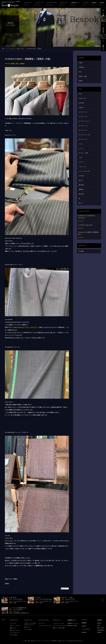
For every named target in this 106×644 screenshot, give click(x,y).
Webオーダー (83, 100)
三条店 (81, 63)
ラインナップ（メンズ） (59, 623)
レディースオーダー (85, 178)
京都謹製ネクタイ (72, 620)
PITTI (81, 95)
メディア (82, 168)
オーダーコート (83, 115)
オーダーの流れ (14, 635)
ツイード (82, 154)
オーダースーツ (83, 129)
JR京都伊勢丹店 (101, 630)
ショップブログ (10, 49)
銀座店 (81, 82)
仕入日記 (82, 183)
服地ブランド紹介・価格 (59, 628)
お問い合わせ (104, 29)
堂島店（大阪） (20, 49)
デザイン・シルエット (15, 625)
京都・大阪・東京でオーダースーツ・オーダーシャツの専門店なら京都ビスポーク (45, 641)
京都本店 (82, 68)
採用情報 (99, 632)
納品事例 (84, 623)
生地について (27, 627)
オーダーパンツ (83, 134)
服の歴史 (82, 192)
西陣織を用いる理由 (72, 625)
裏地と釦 (82, 202)
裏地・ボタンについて (15, 630)
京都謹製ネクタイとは (73, 623)
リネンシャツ (83, 173)
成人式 (81, 188)
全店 (80, 72)
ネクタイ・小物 (83, 158)
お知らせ (82, 110)
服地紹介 (22, 64)
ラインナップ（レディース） (60, 625)
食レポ (81, 212)
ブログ (81, 163)
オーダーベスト (83, 144)
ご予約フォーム (104, 46)
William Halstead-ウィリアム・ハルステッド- (25, 327)
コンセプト (85, 620)
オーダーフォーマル (85, 139)
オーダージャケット (85, 125)
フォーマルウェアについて (45, 625)
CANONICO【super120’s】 (85, 234)
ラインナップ (13, 623)
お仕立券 (82, 105)
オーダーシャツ (83, 120)
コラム (81, 149)
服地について (13, 628)
